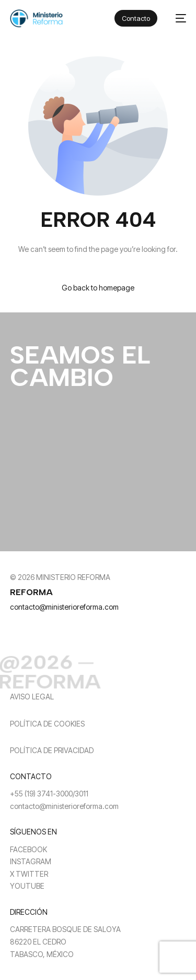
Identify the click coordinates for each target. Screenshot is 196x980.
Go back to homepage (98, 288)
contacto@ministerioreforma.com (64, 607)
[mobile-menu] (177, 19)
